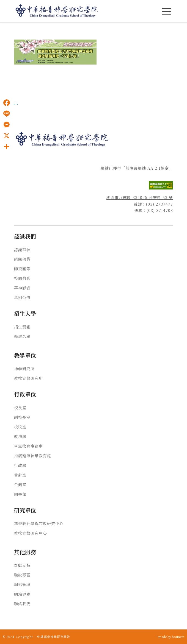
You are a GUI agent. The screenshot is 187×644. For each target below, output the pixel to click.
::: (16, 103)
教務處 (20, 436)
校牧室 (20, 427)
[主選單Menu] (167, 11)
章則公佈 (22, 297)
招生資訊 (22, 327)
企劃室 (20, 484)
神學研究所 (24, 369)
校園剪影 (22, 278)
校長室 (20, 408)
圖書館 (20, 494)
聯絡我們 (22, 604)
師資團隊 (22, 269)
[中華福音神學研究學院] (78, 11)
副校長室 (22, 417)
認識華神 (22, 250)
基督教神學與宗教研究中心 (39, 523)
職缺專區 (22, 575)
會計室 (20, 475)
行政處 (20, 465)
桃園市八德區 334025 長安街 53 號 (140, 197)
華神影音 (22, 288)
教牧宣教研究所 (28, 378)
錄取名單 (22, 336)
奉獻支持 (22, 565)
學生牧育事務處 (28, 446)
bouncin (178, 637)
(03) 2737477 (159, 204)
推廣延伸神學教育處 (33, 456)
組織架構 (22, 259)
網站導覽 (22, 594)
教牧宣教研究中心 (31, 533)
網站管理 (22, 584)
